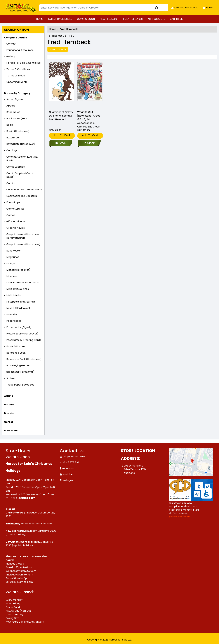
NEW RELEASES (108, 19)
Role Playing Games (18, 366)
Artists (9, 396)
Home (53, 29)
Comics (11, 183)
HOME (40, 19)
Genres (9, 422)
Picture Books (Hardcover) (22, 334)
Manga (10, 263)
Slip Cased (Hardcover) (20, 372)
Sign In (208, 8)
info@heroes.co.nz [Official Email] (74, 457)
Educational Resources (20, 50)
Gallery (11, 56)
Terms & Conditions (18, 69)
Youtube (68, 474)
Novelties (12, 314)
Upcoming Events (17, 82)
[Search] (104, 8)
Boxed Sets (13, 138)
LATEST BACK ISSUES (60, 19)
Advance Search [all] (58, 49)
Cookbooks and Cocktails (22, 196)
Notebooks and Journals (21, 302)
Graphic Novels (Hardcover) (23, 244)
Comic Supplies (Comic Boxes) (20, 175)
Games (11, 215)
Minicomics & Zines (18, 289)
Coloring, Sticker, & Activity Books (22, 159)
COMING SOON (86, 19)
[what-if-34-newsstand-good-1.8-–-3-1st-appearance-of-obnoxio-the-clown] (90, 85)
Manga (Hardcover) (18, 270)
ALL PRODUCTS (156, 19)
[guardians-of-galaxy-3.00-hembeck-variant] (62, 85)
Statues (11, 378)
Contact (11, 44)
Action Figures (15, 99)
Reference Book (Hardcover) (24, 359)
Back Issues (13, 112)
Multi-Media (13, 295)
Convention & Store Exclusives (24, 190)
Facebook (68, 468)
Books (10, 125)
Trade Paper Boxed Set (20, 385)
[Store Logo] (21, 8)
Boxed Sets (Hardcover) (21, 144)
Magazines (13, 257)
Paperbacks (14, 321)
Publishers (11, 431)
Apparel (11, 106)
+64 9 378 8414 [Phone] (71, 462)
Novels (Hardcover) (18, 308)
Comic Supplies (16, 167)
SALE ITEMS (177, 19)
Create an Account (184, 8)
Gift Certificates (16, 221)
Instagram (69, 480)
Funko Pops (13, 202)
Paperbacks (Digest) (19, 327)
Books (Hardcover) (18, 131)
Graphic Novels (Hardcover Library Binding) (23, 236)
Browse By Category (17, 93)
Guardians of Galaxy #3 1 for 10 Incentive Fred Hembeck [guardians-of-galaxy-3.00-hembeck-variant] (61, 116)
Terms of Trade (16, 76)
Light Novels (13, 251)
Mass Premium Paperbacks (23, 283)
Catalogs (12, 150)
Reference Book (16, 353)
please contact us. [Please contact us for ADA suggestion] (180, 517)
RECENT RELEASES (132, 19)
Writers (9, 405)
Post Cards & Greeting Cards (24, 340)
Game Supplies (15, 209)
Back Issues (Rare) (17, 118)
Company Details (15, 38)
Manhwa (11, 276)
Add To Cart (62, 135)
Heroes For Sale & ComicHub (23, 63)
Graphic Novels (16, 228)
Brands (9, 413)
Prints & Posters (16, 346)
